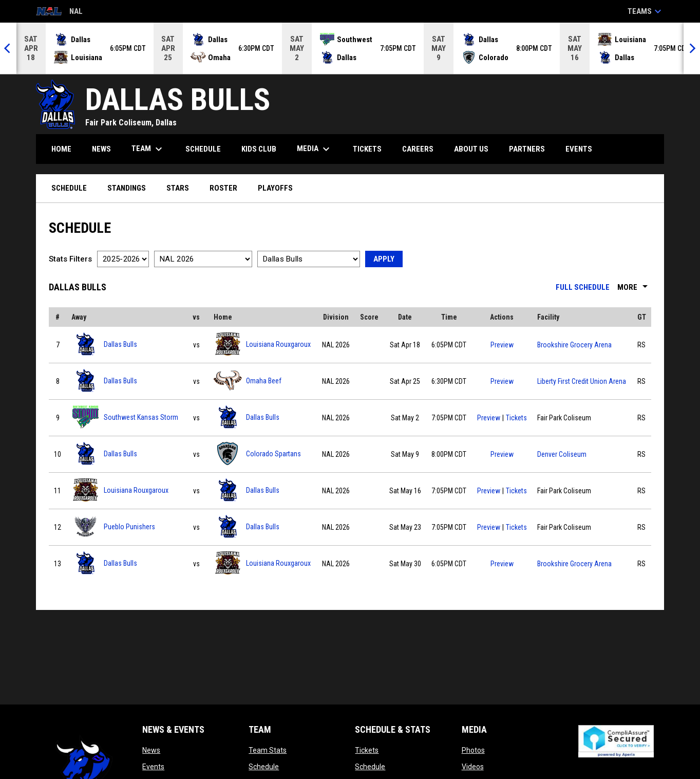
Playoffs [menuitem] (275, 188)
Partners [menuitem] (527, 149)
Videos (473, 767)
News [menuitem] (101, 149)
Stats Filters (70, 259)
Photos (473, 750)
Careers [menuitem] (418, 149)
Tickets (516, 417)
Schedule (264, 767)
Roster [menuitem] (223, 188)
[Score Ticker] (350, 48)
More (634, 287)
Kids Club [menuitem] (259, 149)
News (151, 750)
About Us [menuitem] (471, 149)
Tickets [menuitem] (367, 149)
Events (153, 767)
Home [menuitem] (61, 149)
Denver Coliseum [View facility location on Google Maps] (562, 454)
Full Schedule (583, 287)
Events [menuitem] (579, 149)
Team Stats (268, 750)
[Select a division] (203, 259)
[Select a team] (309, 259)
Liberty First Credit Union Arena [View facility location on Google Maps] (582, 381)
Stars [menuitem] (178, 188)
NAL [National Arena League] (59, 12)
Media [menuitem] (315, 149)
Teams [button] (646, 11)
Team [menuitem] (148, 149)
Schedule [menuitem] (203, 149)
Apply (384, 259)
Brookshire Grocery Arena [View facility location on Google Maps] (574, 345)
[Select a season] (123, 259)
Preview (502, 345)
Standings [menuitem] (127, 188)
